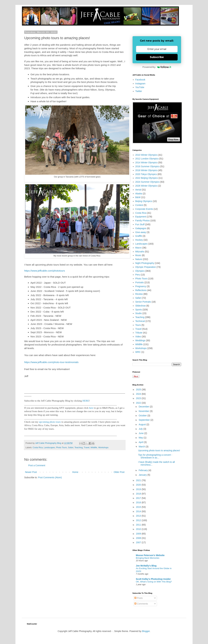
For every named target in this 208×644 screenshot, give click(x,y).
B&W (138, 197)
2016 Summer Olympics (147, 166)
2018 (139, 494)
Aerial (138, 190)
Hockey (139, 240)
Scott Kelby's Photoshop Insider (153, 579)
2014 (139, 511)
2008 (139, 538)
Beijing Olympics (144, 201)
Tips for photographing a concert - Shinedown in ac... (155, 456)
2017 (139, 498)
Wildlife (94, 448)
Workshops (103, 448)
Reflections (141, 290)
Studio (139, 313)
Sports (139, 310)
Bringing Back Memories (148, 558)
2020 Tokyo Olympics (146, 174)
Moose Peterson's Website (150, 555)
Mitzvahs (140, 252)
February (143, 470)
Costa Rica (38, 448)
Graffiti (139, 236)
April (141, 442)
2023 (139, 398)
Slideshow (141, 306)
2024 (139, 394)
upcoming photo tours (50, 422)
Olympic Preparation (146, 267)
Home (75, 472)
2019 (139, 489)
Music (138, 255)
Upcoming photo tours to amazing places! (159, 450)
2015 (139, 507)
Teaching (78, 448)
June (141, 433)
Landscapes (49, 448)
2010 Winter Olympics (146, 155)
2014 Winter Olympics (146, 163)
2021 (139, 480)
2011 (139, 525)
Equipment (141, 217)
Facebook (140, 80)
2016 (139, 502)
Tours (138, 325)
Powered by (157, 67)
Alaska (139, 194)
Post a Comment (37, 465)
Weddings (140, 340)
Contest (139, 205)
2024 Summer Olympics (147, 182)
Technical (140, 321)
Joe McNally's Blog (146, 566)
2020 (139, 485)
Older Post (119, 472)
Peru (138, 275)
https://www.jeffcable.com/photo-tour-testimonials (51, 362)
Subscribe (157, 57)
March (142, 447)
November (144, 411)
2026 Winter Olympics (146, 186)
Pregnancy (141, 286)
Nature (139, 259)
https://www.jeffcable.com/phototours (45, 271)
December (144, 407)
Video (138, 337)
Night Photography (145, 263)
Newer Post (31, 472)
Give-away (141, 232)
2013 (139, 516)
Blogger (146, 631)
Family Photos (143, 221)
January (143, 475)
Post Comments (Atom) (50, 477)
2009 (139, 534)
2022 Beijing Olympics (147, 178)
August (142, 424)
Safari (71, 448)
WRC (138, 352)
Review (139, 294)
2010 (139, 529)
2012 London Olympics (147, 159)
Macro (139, 248)
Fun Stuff (140, 224)
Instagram (140, 84)
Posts (139, 598)
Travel (87, 448)
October (143, 416)
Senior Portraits (143, 302)
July (141, 429)
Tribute (139, 333)
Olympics (140, 271)
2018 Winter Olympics (146, 170)
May (141, 438)
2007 (139, 542)
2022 (139, 403)
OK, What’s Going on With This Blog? (154, 582)
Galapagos (141, 228)
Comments (141, 604)
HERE (86, 401)
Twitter (139, 91)
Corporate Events (144, 209)
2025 (139, 390)
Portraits (140, 282)
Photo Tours (62, 448)
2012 (139, 520)
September (144, 420)
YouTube (140, 87)
